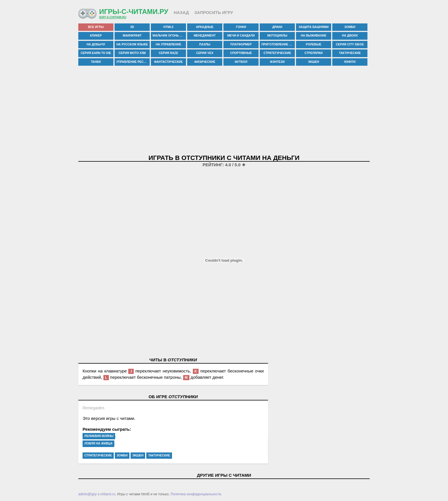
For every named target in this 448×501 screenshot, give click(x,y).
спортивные (241, 53)
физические (205, 62)
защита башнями (314, 27)
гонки (241, 27)
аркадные (205, 27)
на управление (168, 44)
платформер (241, 44)
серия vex (205, 53)
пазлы (205, 44)
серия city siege (350, 44)
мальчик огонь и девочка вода (169, 36)
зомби (350, 27)
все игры (96, 27)
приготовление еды (278, 44)
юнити (350, 62)
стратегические (277, 53)
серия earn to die (96, 53)
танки (96, 62)
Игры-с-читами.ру (134, 12)
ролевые (314, 44)
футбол (241, 62)
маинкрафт (132, 36)
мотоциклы (277, 36)
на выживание (314, 36)
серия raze (169, 53)
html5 (168, 27)
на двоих (350, 36)
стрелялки (314, 53)
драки (277, 27)
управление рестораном (133, 62)
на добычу (96, 44)
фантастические (168, 62)
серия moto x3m (132, 53)
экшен (314, 62)
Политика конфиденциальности (196, 494)
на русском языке (132, 44)
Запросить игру (214, 12)
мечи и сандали (241, 36)
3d (132, 27)
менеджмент (205, 36)
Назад (181, 12)
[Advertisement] (224, 111)
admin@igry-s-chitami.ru (97, 494)
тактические (350, 53)
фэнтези (277, 62)
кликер (96, 36)
